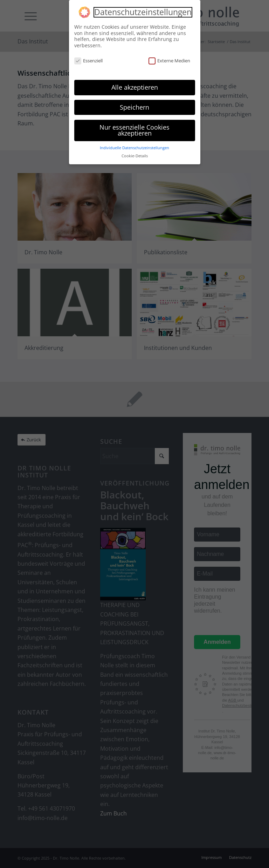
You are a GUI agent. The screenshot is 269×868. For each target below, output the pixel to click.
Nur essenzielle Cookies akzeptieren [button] (134, 130)
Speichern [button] (134, 107)
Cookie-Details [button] (135, 156)
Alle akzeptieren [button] (135, 87)
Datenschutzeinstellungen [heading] (143, 12)
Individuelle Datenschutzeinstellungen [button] (134, 148)
